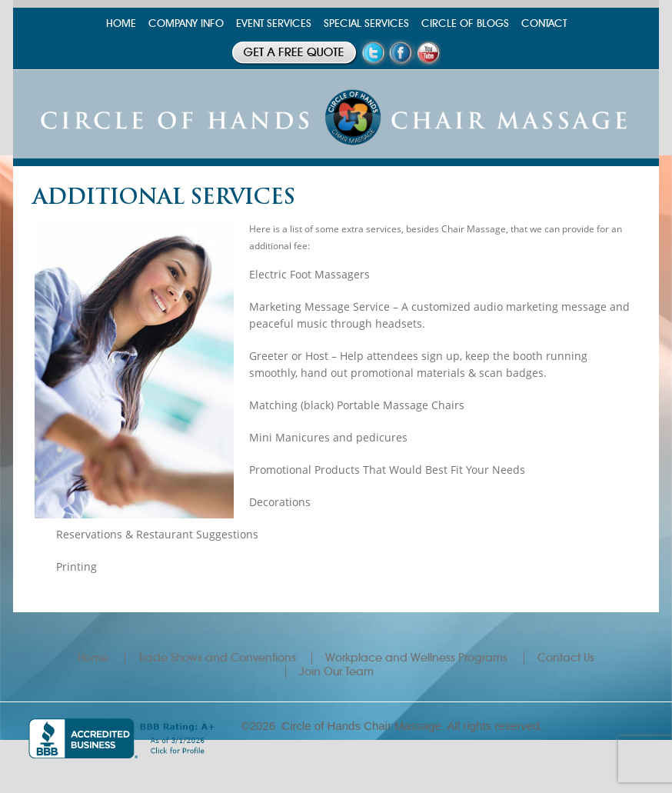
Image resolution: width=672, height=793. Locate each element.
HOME (121, 23)
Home (93, 658)
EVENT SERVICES (274, 23)
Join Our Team (336, 671)
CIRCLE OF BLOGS (465, 23)
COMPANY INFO (186, 23)
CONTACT (544, 23)
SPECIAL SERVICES (366, 23)
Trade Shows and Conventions (217, 658)
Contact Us (566, 658)
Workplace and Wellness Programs (416, 658)
